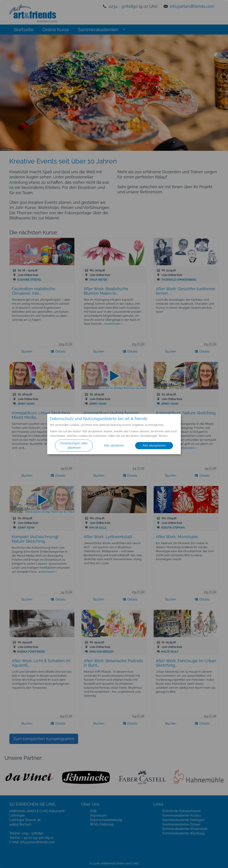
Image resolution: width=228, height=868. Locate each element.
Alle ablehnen (114, 445)
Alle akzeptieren (154, 445)
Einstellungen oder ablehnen (74, 445)
